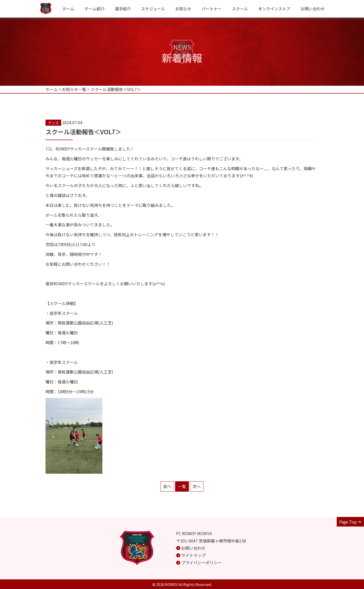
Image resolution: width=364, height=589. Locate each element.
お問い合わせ (313, 9)
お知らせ (183, 9)
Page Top (350, 522)
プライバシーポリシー (201, 562)
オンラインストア (274, 9)
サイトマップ (193, 555)
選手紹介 (123, 9)
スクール (240, 9)
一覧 (182, 486)
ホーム (68, 9)
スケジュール (153, 9)
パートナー (212, 9)
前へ (167, 486)
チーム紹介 (95, 9)
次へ (197, 486)
